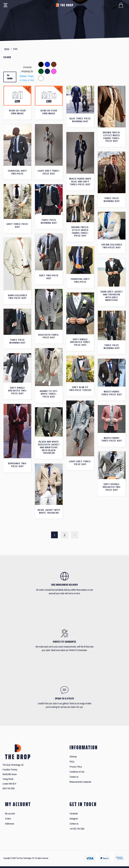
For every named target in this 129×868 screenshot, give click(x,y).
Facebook (74, 814)
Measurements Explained (80, 782)
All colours (10, 77)
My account (10, 814)
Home (7, 49)
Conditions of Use (77, 772)
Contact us (74, 777)
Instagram (74, 819)
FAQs (72, 762)
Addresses (10, 824)
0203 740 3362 (9, 789)
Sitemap (73, 757)
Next (75, 535)
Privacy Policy (76, 767)
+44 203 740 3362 (77, 829)
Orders (8, 819)
